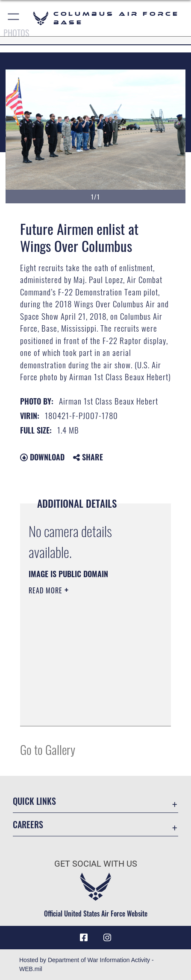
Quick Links (34, 801)
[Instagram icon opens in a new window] (107, 938)
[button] (14, 18)
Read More (47, 590)
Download (42, 457)
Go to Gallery (48, 749)
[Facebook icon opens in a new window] (84, 938)
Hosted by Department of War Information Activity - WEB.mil (87, 964)
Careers (28, 825)
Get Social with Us (96, 864)
